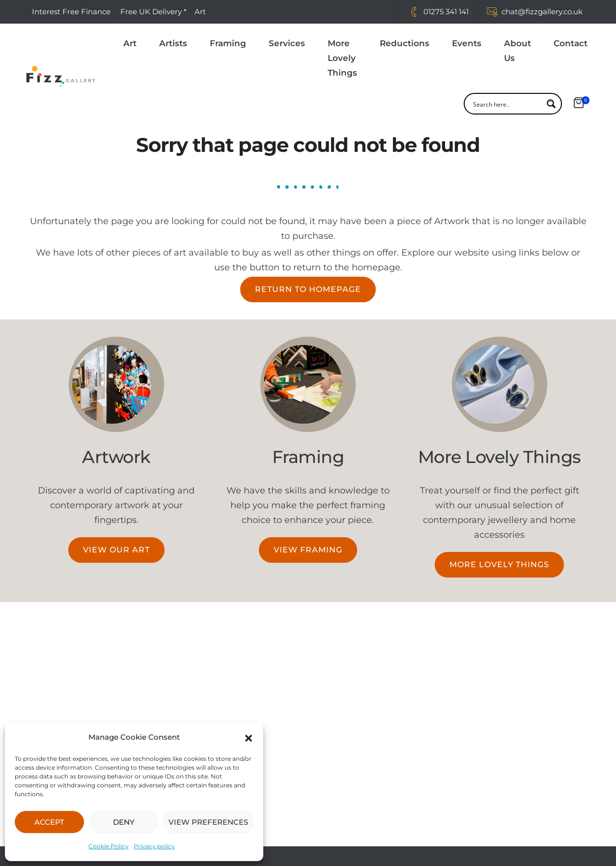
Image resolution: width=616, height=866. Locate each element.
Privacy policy (154, 846)
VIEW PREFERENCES (208, 822)
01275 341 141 (446, 12)
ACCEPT (49, 822)
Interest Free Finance (71, 12)
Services (287, 44)
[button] (249, 737)
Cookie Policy (109, 846)
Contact (571, 44)
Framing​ (308, 457)
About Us (518, 51)
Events (467, 44)
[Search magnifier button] (551, 104)
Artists (173, 44)
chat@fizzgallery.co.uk (542, 12)
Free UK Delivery (151, 12)
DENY (124, 822)
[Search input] (506, 104)
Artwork (116, 457)
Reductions (405, 44)
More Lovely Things (342, 58)
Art (130, 44)
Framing (228, 44)
